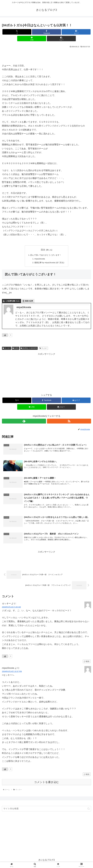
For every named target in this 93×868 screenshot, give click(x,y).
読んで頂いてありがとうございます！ (46, 255)
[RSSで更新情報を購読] (69, 422)
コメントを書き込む (47, 783)
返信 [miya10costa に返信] (87, 775)
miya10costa (39, 259)
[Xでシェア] (17, 32)
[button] (61, 39)
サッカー (7, 349)
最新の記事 (29, 302)
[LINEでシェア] (32, 39)
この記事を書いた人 (12, 302)
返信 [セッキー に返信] (87, 662)
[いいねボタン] (5, 336)
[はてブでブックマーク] (76, 32)
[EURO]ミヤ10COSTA (29, 349)
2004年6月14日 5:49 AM (11, 608)
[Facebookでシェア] (46, 32)
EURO (15, 349)
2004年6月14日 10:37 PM (12, 672)
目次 (43, 250)
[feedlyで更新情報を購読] (24, 422)
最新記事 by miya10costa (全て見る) (49, 263)
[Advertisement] (46, 55)
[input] (46, 810)
